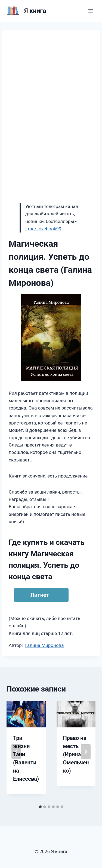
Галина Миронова (44, 645)
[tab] (40, 807)
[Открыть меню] (90, 11)
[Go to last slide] (16, 752)
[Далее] (86, 752)
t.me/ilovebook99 (43, 229)
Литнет (40, 595)
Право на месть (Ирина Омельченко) (76, 754)
